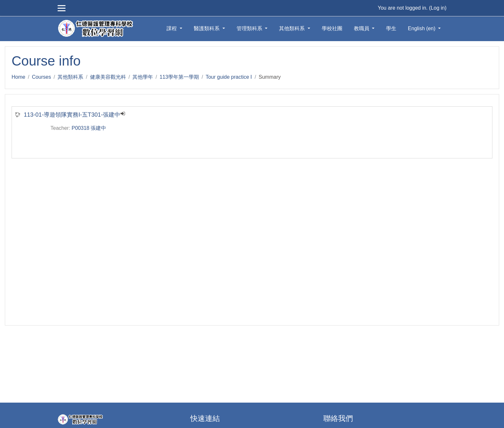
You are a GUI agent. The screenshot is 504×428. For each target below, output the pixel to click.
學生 (391, 28)
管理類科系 (250, 28)
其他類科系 (292, 28)
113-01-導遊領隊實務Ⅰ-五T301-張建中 (72, 115)
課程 (172, 28)
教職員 (362, 28)
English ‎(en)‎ (422, 28)
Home (18, 77)
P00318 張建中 (89, 128)
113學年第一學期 (180, 77)
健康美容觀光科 (108, 77)
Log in (438, 8)
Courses (41, 77)
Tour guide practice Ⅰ (229, 77)
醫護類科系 (207, 28)
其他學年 (143, 77)
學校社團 (332, 28)
